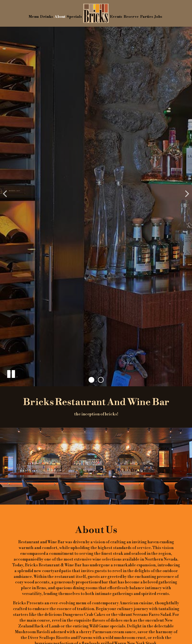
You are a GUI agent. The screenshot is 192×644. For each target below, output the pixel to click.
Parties (147, 17)
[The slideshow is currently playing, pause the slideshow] (11, 373)
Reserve (131, 17)
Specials (74, 17)
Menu (34, 17)
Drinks (47, 17)
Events (116, 17)
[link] (96, 13)
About (60, 17)
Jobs (158, 17)
